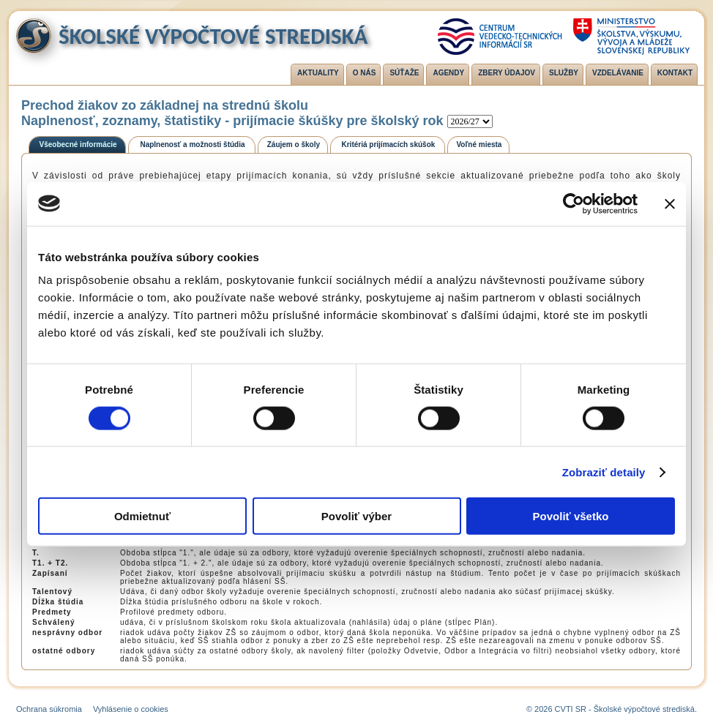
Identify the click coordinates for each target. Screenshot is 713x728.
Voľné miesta (479, 145)
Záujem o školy (294, 145)
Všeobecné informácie (78, 145)
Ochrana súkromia (49, 709)
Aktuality (318, 73)
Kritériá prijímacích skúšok (389, 145)
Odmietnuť (142, 516)
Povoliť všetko (571, 516)
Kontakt (675, 73)
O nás (365, 73)
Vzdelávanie (618, 73)
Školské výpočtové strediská (213, 36)
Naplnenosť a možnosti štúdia (192, 145)
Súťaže (404, 73)
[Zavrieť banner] (670, 203)
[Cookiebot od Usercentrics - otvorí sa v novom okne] (574, 203)
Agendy (448, 73)
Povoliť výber (356, 516)
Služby (564, 73)
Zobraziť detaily (604, 472)
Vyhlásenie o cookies (131, 709)
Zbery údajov (507, 73)
